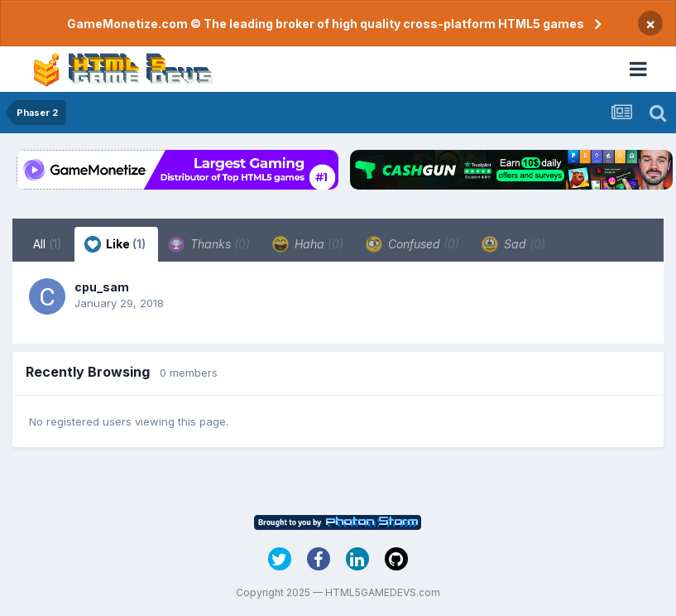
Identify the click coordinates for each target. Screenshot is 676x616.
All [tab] (48, 244)
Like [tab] (115, 244)
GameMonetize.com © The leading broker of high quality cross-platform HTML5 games (326, 24)
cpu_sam (102, 287)
